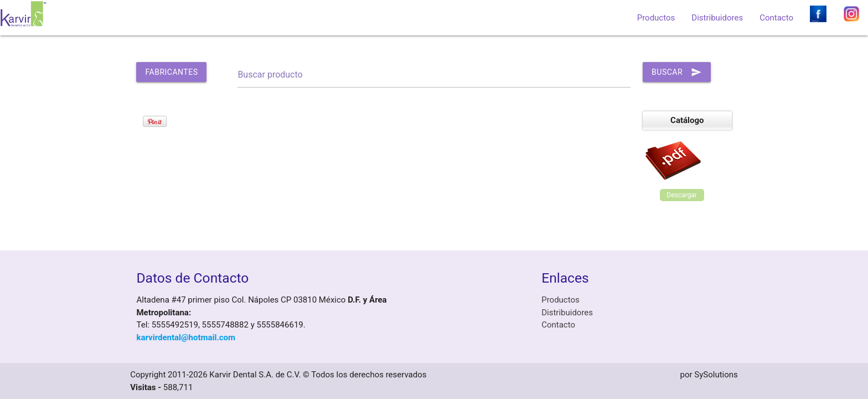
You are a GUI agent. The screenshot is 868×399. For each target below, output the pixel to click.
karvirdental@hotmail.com (186, 337)
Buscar (677, 72)
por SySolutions (709, 375)
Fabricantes (171, 72)
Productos (656, 18)
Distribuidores (717, 18)
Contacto (776, 18)
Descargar (682, 195)
